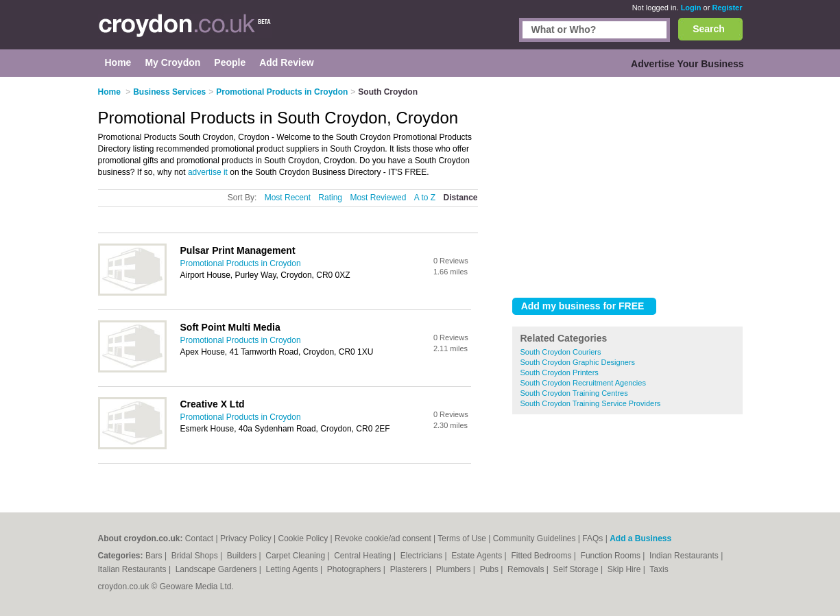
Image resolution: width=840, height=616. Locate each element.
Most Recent (288, 198)
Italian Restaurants (133, 569)
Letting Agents (293, 569)
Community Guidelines (535, 538)
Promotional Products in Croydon (241, 263)
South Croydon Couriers (561, 352)
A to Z (425, 198)
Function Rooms (612, 556)
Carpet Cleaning (296, 556)
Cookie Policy (303, 538)
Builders (243, 556)
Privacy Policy (246, 538)
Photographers (355, 569)
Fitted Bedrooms (542, 556)
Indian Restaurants (685, 556)
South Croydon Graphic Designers (578, 362)
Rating (330, 198)
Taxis (659, 569)
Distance (460, 198)
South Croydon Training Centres (574, 393)
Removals (527, 569)
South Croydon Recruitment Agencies (583, 383)
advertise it (208, 172)
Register (727, 8)
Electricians (423, 556)
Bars (155, 556)
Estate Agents (478, 556)
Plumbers (455, 569)
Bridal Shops (196, 556)
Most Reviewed (378, 198)
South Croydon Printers (560, 372)
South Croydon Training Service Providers (591, 403)
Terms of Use (462, 538)
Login (691, 8)
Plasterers (410, 569)
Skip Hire (625, 569)
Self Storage (577, 569)
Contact (199, 538)
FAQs (592, 538)
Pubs (491, 569)
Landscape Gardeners (217, 569)
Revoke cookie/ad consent (383, 538)
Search (709, 29)
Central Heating (364, 556)
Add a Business (640, 538)
